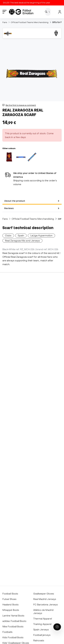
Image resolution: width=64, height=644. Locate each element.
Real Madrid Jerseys (45, 599)
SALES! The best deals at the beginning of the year (27, 3)
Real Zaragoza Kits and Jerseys (22, 241)
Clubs (8, 235)
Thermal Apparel (43, 619)
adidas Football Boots (14, 621)
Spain (21, 235)
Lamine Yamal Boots (13, 616)
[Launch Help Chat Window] (57, 627)
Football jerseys (42, 635)
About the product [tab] (15, 201)
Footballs (7, 632)
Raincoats (39, 640)
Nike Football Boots (13, 626)
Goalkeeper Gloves (44, 594)
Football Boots (10, 594)
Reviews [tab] (9, 208)
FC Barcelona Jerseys (46, 604)
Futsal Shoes (9, 599)
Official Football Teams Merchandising (30, 22)
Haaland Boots (10, 604)
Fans (5, 22)
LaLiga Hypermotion (41, 235)
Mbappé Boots (11, 610)
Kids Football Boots (13, 637)
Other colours (9, 148)
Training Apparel (42, 624)
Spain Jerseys (41, 629)
